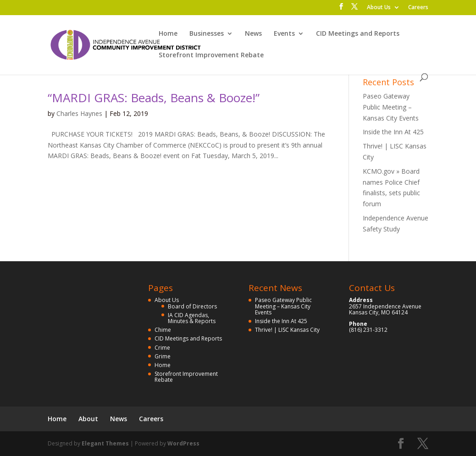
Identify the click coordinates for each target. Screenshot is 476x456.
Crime (162, 348)
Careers (418, 8)
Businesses (207, 34)
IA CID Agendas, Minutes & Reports (192, 318)
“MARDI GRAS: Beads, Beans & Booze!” (154, 98)
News (253, 34)
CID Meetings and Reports (358, 34)
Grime (163, 356)
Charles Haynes (79, 113)
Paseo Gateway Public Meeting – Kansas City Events (391, 107)
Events (284, 34)
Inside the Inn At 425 (393, 132)
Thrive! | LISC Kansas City (287, 330)
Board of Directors (192, 306)
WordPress (183, 443)
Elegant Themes (105, 443)
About (88, 419)
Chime (163, 330)
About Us (379, 8)
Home (168, 34)
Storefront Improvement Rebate (211, 55)
